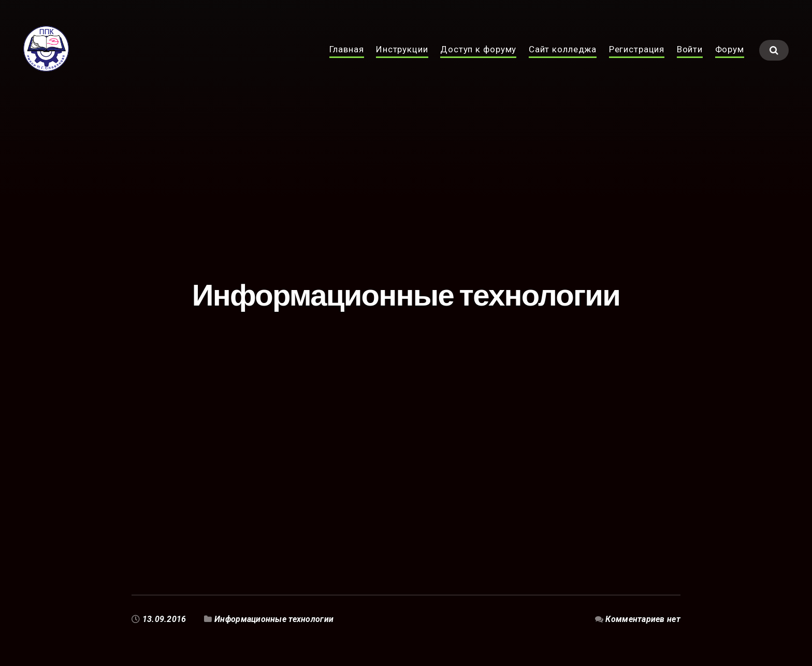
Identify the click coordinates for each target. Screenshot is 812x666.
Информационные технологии (274, 619)
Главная (347, 61)
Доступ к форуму (478, 61)
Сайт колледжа (563, 61)
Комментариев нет (643, 619)
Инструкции (402, 61)
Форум (730, 61)
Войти (690, 61)
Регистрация (637, 61)
